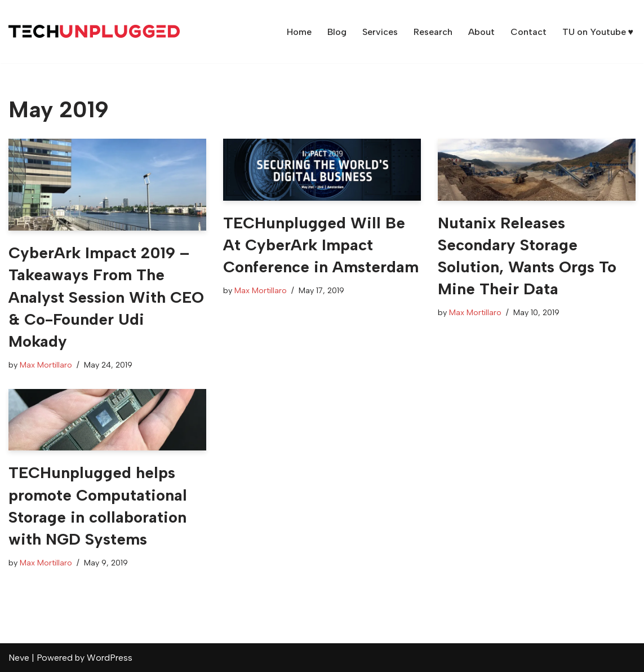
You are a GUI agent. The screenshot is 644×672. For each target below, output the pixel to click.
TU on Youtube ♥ (598, 32)
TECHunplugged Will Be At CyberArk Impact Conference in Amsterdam (321, 245)
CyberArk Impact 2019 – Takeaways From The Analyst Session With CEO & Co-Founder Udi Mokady (106, 297)
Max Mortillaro (46, 365)
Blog (337, 32)
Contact (528, 32)
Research (433, 32)
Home (299, 32)
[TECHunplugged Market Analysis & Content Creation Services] (94, 32)
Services (380, 32)
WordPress (110, 658)
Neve (19, 658)
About (481, 32)
